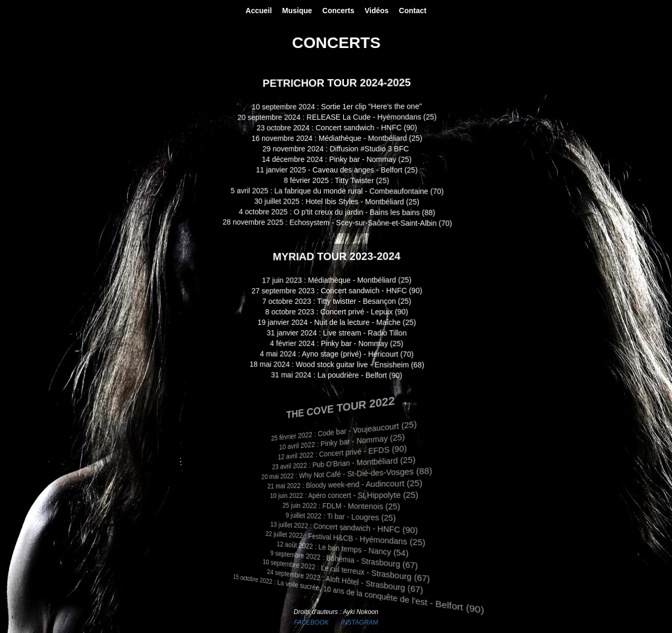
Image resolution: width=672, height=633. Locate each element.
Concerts (338, 11)
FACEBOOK (311, 622)
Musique (297, 11)
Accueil (259, 11)
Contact (412, 11)
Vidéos (377, 11)
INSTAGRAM (359, 622)
